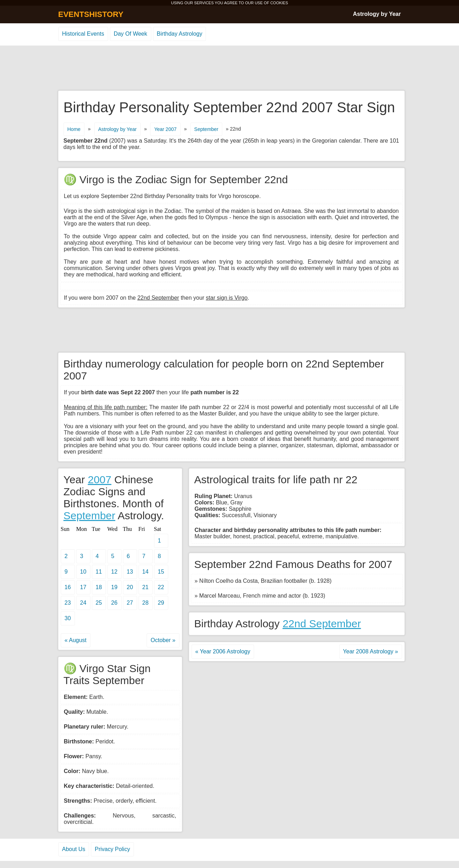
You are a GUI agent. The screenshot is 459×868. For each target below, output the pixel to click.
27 (130, 603)
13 (130, 572)
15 (161, 572)
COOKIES (279, 3)
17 (83, 587)
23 (68, 603)
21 (146, 587)
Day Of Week (131, 34)
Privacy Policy (112, 849)
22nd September (322, 624)
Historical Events (83, 34)
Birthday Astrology (180, 34)
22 (161, 587)
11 (99, 572)
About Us (74, 849)
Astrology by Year (377, 14)
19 (114, 587)
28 (146, 603)
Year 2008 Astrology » (371, 651)
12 (114, 572)
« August (76, 640)
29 (161, 603)
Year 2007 (165, 129)
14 (146, 572)
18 (99, 587)
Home (74, 129)
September (206, 129)
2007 (99, 480)
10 (83, 572)
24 (83, 603)
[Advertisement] (230, 68)
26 (114, 603)
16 (68, 587)
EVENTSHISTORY (91, 14)
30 (68, 618)
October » (163, 640)
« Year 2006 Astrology (223, 651)
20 (130, 587)
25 (99, 603)
